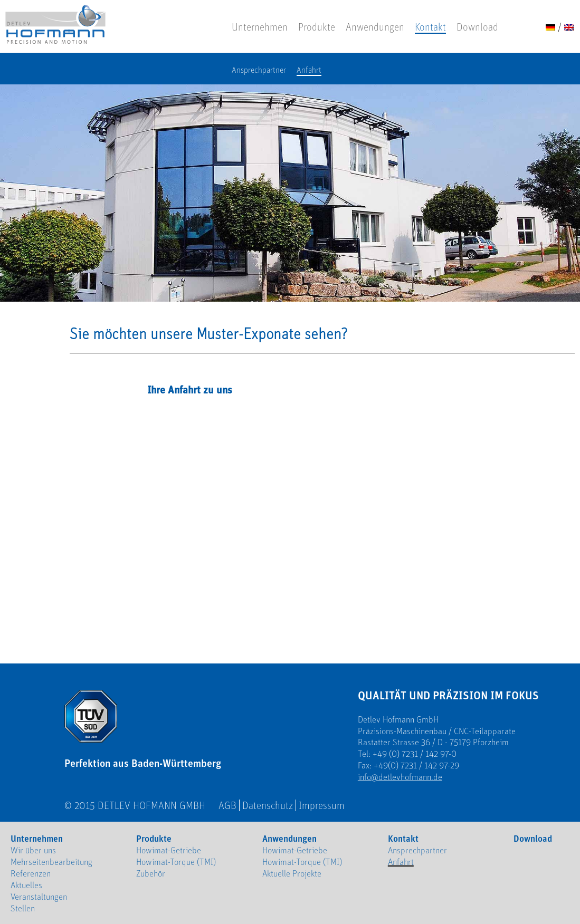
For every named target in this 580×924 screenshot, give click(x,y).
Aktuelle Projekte (292, 873)
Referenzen (31, 873)
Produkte (317, 27)
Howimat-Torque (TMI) (176, 862)
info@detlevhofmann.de (400, 777)
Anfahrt (309, 70)
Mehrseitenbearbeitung (51, 862)
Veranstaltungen (39, 897)
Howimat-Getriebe (169, 850)
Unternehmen (260, 27)
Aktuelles (26, 885)
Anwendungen (375, 27)
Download (477, 27)
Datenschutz (268, 805)
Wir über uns (33, 850)
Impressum (322, 805)
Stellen (23, 908)
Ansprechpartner (259, 70)
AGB (227, 805)
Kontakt (430, 27)
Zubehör (151, 873)
